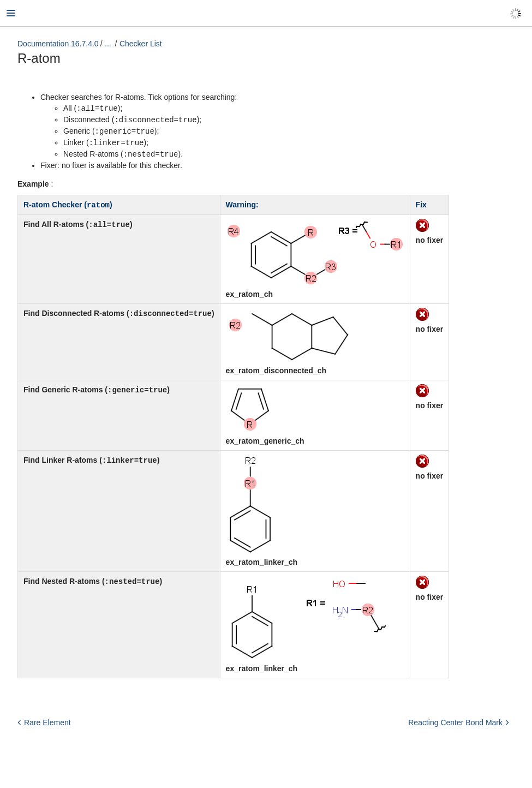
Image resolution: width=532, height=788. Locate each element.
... (108, 44)
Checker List (141, 44)
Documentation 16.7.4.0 (58, 44)
